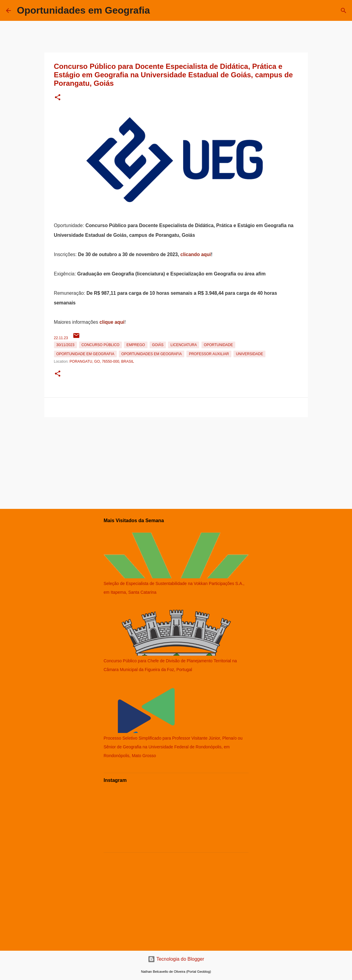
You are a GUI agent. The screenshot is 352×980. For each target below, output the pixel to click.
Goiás (158, 345)
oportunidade (218, 345)
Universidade (249, 354)
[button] (58, 98)
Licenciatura (184, 345)
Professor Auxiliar (209, 354)
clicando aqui (196, 254)
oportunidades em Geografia (151, 354)
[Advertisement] (176, 462)
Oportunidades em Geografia (83, 10)
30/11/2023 (65, 345)
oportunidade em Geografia (85, 354)
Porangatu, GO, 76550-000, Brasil (102, 361)
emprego (136, 345)
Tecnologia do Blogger (176, 959)
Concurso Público (100, 345)
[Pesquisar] (344, 11)
